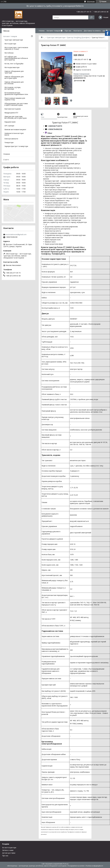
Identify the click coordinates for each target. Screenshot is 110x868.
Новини (7, 154)
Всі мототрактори (9, 848)
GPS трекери (9, 126)
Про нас (68, 31)
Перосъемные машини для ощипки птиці (15, 99)
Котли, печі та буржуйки (14, 64)
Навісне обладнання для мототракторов (14, 78)
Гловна (42, 31)
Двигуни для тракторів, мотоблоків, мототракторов (16, 117)
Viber (50, 133)
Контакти (78, 31)
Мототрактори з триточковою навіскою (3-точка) (16, 48)
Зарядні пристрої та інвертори (16, 146)
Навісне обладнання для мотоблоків (14, 83)
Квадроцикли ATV (11, 113)
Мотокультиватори (12, 68)
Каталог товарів (53, 31)
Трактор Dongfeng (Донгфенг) (78, 38)
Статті (6, 160)
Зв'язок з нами (8, 850)
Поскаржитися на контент (76, 866)
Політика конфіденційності (94, 866)
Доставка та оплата (92, 31)
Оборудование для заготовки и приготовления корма (16, 104)
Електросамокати (11, 139)
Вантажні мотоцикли (13, 109)
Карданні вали (10, 122)
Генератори (9, 143)
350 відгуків (91, 2)
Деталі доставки (9, 853)
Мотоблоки (9, 53)
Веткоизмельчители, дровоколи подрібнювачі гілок (16, 94)
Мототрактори (10, 44)
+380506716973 (55, 126)
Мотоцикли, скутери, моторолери (13, 88)
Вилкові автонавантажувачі (15, 130)
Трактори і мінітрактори (56, 38)
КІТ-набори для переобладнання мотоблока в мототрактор (16, 58)
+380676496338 (55, 129)
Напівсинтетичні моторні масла (14, 134)
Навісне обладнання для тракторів (14, 72)
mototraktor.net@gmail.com (16, 235)
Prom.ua (66, 864)
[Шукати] (91, 17)
